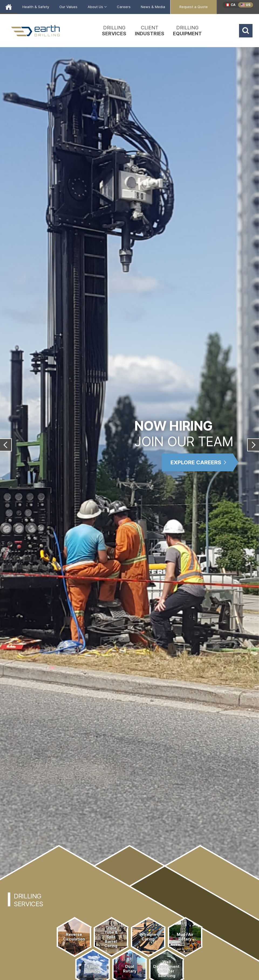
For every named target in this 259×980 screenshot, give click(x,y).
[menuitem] (36, 7)
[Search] (246, 31)
